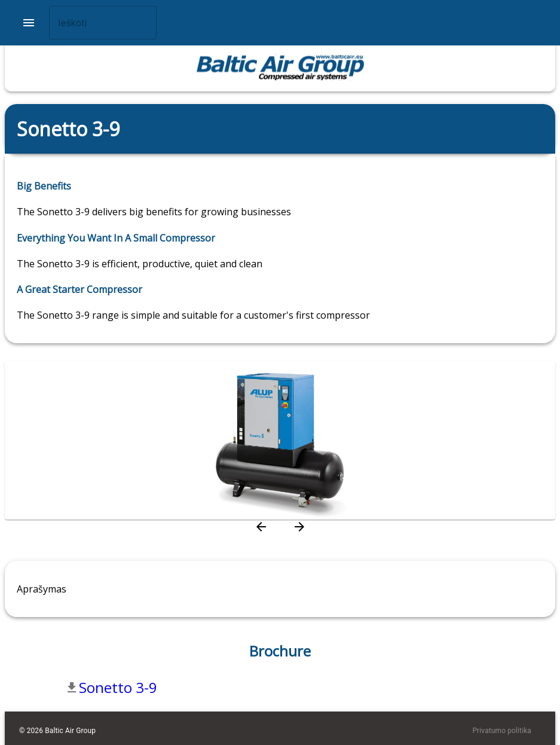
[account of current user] (29, 23)
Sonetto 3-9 (118, 687)
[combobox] (103, 23)
